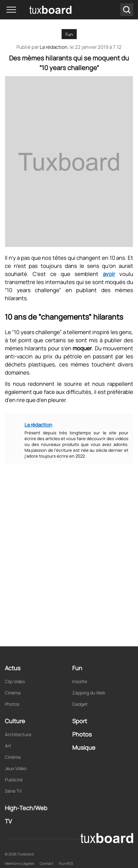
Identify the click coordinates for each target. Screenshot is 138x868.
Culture (15, 721)
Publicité (14, 780)
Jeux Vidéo (16, 768)
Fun (69, 34)
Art (8, 746)
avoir (109, 274)
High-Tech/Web (26, 808)
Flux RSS (66, 863)
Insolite (80, 681)
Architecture (18, 734)
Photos (12, 704)
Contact (46, 863)
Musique (84, 747)
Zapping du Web (89, 693)
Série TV (13, 791)
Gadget (80, 704)
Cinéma (13, 693)
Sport (80, 721)
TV (8, 821)
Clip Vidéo (15, 681)
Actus (13, 668)
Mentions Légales (20, 863)
